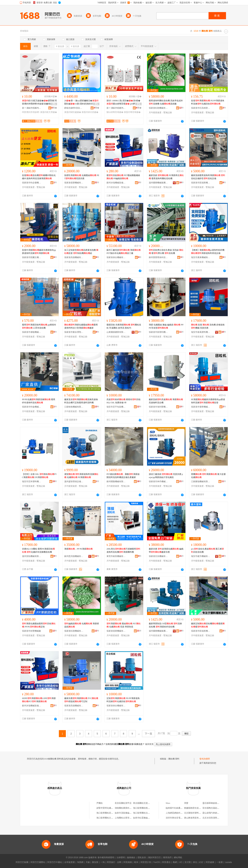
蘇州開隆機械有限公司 (116, 482)
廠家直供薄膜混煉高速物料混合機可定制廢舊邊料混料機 (81, 401)
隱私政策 (142, 858)
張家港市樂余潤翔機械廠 (74, 332)
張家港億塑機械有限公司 (74, 183)
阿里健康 (210, 862)
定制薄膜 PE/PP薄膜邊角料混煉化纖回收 (123, 700)
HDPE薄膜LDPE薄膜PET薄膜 (39, 700)
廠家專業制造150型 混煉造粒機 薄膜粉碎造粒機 (165, 625)
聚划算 (95, 862)
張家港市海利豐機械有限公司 (158, 407)
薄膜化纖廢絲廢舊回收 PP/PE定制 (39, 625)
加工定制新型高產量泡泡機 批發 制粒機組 (81, 252)
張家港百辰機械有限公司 (158, 556)
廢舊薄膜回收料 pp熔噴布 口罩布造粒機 (39, 326)
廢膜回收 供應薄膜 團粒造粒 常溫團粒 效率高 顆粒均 (124, 326)
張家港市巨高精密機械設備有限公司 (201, 108)
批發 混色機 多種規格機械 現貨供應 (208, 326)
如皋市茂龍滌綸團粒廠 (125, 813)
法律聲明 (121, 858)
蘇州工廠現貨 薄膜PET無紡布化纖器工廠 (124, 252)
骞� (54, 108)
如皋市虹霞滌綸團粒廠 (144, 818)
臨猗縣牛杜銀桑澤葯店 (176, 808)
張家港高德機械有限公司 (74, 257)
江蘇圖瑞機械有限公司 (201, 482)
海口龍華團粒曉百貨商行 (145, 808)
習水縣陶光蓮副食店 (212, 808)
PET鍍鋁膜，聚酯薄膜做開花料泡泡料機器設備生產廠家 (123, 476)
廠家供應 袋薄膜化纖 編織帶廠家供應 (166, 550)
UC (181, 862)
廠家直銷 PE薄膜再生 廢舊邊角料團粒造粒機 (166, 177)
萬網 (175, 862)
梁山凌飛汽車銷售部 (212, 813)
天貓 (88, 862)
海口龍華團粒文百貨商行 (108, 818)
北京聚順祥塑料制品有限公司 (198, 813)
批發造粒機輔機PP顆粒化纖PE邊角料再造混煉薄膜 (39, 177)
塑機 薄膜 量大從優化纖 (208, 476)
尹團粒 (100, 803)
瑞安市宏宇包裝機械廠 (116, 407)
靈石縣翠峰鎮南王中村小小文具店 (218, 803)
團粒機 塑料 (174, 759)
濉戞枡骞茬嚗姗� (132, 112)
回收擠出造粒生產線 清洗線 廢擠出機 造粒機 (166, 252)
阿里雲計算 (146, 862)
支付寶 (188, 862)
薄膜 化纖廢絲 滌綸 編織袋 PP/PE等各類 (166, 326)
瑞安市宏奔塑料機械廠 (32, 482)
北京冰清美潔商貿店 (212, 818)
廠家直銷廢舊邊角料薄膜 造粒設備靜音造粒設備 (208, 177)
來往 (195, 862)
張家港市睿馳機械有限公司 (32, 332)
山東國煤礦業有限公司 (116, 332)
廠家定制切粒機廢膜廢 (208, 625)
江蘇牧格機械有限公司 (74, 407)
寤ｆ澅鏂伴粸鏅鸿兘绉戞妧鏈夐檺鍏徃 (32, 108)
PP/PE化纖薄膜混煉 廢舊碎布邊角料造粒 (39, 401)
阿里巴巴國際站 (38, 862)
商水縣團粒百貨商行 (143, 803)
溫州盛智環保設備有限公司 (74, 482)
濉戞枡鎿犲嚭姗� (90, 112)
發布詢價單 (205, 759)
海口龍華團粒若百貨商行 (108, 813)
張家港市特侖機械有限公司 (32, 407)
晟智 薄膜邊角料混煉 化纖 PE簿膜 (81, 476)
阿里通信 (166, 862)
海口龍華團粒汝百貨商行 (145, 813)
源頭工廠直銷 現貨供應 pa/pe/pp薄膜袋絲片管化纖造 (166, 476)
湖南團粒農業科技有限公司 (127, 808)
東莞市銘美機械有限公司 (116, 556)
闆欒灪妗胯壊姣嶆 (31, 112)
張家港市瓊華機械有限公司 (201, 407)
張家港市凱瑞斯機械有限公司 (201, 183)
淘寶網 (80, 862)
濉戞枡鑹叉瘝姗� (49, 112)
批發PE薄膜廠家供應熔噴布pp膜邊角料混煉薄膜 (39, 252)
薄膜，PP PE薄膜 (78, 549)
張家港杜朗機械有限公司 (158, 108)
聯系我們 (167, 858)
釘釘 (201, 862)
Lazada (228, 862)
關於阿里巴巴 (155, 858)
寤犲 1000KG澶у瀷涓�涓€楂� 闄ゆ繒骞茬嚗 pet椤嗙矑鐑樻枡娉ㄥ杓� (124, 102)
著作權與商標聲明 (106, 858)
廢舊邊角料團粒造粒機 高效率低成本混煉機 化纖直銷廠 (166, 102)
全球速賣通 (70, 862)
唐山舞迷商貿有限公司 (195, 818)
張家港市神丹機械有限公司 (158, 482)
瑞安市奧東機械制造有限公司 (201, 257)
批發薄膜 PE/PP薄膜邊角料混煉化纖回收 (208, 102)
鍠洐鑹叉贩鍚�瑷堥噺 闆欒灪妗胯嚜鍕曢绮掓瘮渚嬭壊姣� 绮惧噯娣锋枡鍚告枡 (39, 102)
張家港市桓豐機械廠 (31, 631)
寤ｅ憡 (54, 104)
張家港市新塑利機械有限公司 (158, 332)
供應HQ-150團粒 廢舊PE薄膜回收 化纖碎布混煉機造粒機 (38, 550)
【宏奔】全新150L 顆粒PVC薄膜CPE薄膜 (39, 476)
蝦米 (136, 862)
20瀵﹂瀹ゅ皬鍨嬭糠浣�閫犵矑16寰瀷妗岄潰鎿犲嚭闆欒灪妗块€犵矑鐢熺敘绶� (81, 102)
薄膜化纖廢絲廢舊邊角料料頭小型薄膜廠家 (81, 326)
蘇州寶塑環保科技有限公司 (158, 257)
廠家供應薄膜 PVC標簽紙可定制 (81, 700)
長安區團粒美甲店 (123, 803)
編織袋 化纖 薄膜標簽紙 (82, 625)
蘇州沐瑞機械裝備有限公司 (116, 183)
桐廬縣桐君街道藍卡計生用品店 (199, 808)
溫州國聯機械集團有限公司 (158, 183)
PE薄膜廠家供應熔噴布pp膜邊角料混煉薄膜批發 (208, 401)
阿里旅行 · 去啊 (114, 862)
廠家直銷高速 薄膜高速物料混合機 (166, 401)
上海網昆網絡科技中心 (176, 813)
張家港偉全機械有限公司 (116, 257)
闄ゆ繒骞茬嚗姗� (115, 112)
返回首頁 (149, 744)
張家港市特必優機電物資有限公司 (32, 183)
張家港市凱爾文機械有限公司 (32, 257)
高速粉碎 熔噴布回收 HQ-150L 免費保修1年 (124, 401)
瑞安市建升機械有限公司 (201, 556)
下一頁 (148, 734)
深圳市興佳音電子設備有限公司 (180, 818)
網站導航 (178, 858)
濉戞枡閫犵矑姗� (73, 112)
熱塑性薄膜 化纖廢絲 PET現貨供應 (82, 177)
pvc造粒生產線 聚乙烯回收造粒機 (207, 550)
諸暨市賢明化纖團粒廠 (107, 808)
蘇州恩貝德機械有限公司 (74, 556)
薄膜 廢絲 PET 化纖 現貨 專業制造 (124, 625)
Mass (168, 803)
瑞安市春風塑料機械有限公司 (201, 332)
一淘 (103, 862)
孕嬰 (186, 803)
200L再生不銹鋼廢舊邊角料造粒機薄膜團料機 (123, 550)
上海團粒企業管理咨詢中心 (127, 818)
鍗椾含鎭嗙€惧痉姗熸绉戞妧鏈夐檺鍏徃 (74, 108)
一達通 (220, 862)
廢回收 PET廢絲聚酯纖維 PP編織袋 (123, 177)
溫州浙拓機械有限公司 (32, 556)
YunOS (156, 862)
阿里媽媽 (128, 862)
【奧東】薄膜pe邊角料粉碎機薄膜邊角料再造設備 (208, 252)
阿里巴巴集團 (22, 862)
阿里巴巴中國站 (55, 862)
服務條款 (131, 858)
